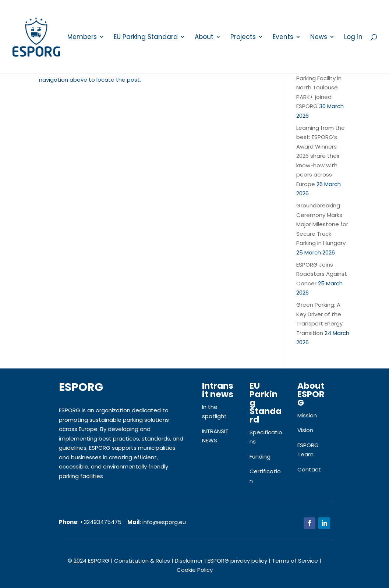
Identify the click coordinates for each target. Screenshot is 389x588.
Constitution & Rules (142, 561)
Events (283, 38)
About (204, 38)
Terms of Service (295, 561)
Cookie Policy (195, 570)
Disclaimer (189, 561)
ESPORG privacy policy (237, 561)
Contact (309, 469)
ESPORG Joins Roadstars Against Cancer (322, 274)
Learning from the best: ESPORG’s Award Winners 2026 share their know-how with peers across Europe (321, 156)
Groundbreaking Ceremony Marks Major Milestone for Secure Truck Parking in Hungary (322, 224)
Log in (353, 38)
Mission (307, 415)
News (319, 38)
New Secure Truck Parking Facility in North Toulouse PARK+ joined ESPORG (320, 87)
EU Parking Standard (146, 38)
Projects (243, 38)
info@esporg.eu (164, 522)
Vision (305, 430)
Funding (260, 457)
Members (82, 38)
